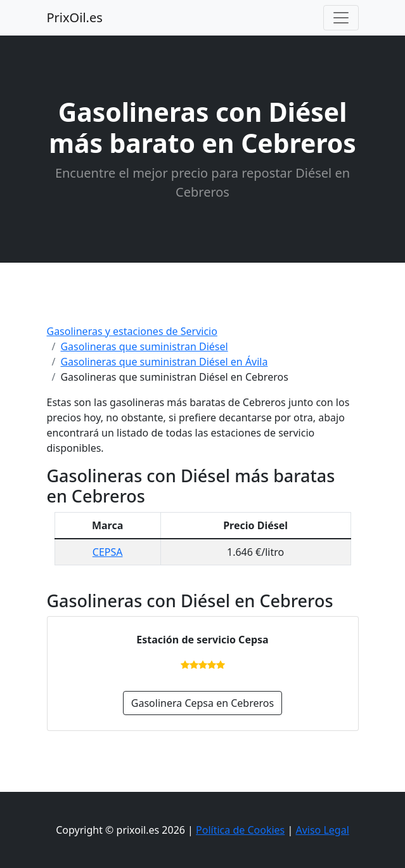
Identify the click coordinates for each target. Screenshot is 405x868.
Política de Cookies (240, 830)
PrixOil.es (75, 17)
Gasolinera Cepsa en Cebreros (202, 703)
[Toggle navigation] (341, 18)
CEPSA (108, 552)
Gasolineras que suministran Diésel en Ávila (164, 362)
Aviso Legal (322, 830)
